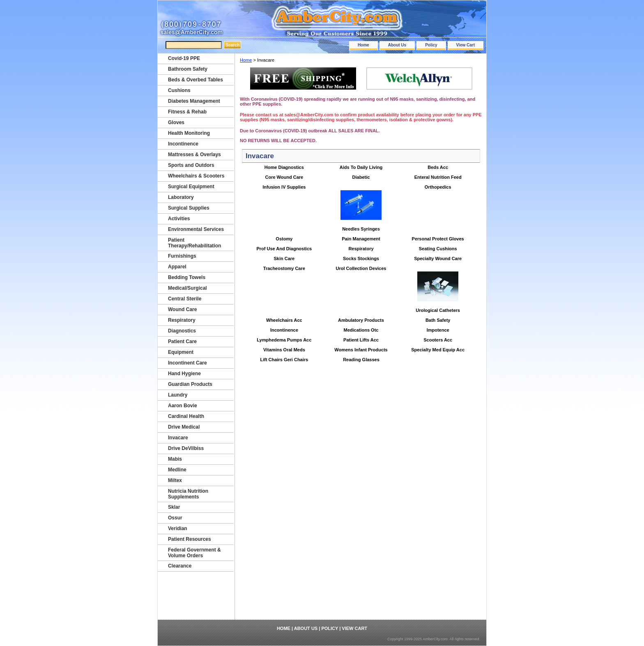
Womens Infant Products (361, 350)
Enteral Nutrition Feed (438, 177)
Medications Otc (361, 330)
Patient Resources (190, 539)
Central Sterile (185, 299)
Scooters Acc (438, 340)
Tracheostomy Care (284, 268)
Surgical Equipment (191, 187)
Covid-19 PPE (184, 58)
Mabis (175, 459)
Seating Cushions (438, 249)
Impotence (438, 330)
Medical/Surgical (187, 288)
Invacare (178, 438)
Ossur (175, 518)
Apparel (177, 267)
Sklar (174, 507)
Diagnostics (182, 331)
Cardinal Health (186, 416)
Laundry (178, 395)
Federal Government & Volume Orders (194, 553)
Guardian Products (190, 384)
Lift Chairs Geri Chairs (284, 360)
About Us (397, 45)
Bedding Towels (187, 277)
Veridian (178, 528)
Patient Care (182, 341)
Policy (431, 45)
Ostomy (284, 239)
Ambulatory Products (361, 320)
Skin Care (284, 258)
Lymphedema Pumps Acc (284, 340)
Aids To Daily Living (361, 167)
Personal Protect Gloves (438, 239)
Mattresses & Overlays (194, 155)
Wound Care (182, 309)
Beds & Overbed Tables (195, 80)
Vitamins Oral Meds (284, 350)
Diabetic (361, 177)
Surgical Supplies (189, 208)
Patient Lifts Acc (361, 340)
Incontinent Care (187, 363)
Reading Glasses (361, 360)
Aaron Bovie (183, 406)
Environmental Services (196, 229)
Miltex (175, 480)
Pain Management (361, 239)
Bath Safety (438, 320)
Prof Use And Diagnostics (284, 249)
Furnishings (182, 256)
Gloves (176, 122)
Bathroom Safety (188, 69)
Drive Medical (184, 427)
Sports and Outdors (191, 165)
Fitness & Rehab (187, 112)
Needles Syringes (361, 229)
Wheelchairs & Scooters (196, 176)
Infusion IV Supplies (284, 187)
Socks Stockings (361, 258)
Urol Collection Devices (361, 268)
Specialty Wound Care (438, 258)
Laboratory (181, 197)
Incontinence (284, 330)
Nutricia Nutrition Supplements (188, 494)
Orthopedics (438, 187)
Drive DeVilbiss (186, 448)
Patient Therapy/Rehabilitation (194, 243)
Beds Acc (438, 167)
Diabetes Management (194, 101)
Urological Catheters (438, 310)
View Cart (466, 45)
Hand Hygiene (184, 374)
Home (363, 45)
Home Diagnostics (284, 167)
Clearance (180, 566)
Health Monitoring (189, 133)
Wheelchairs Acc (284, 320)
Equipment (181, 352)
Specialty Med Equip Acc (438, 350)
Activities (179, 219)
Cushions (179, 90)
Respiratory (361, 249)
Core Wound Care (284, 177)
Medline (177, 470)
